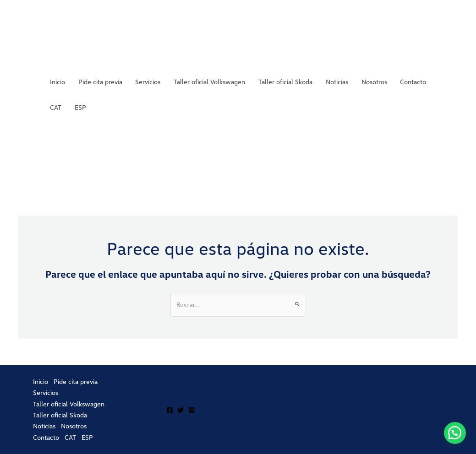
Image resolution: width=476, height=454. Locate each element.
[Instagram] (191, 410)
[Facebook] (170, 410)
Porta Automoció (24, 94)
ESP (80, 107)
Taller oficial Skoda (285, 82)
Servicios (148, 82)
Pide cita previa (100, 82)
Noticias (337, 82)
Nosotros (374, 82)
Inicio (57, 82)
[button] (455, 433)
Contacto (413, 82)
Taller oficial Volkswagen (209, 82)
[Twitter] (181, 410)
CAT (56, 107)
